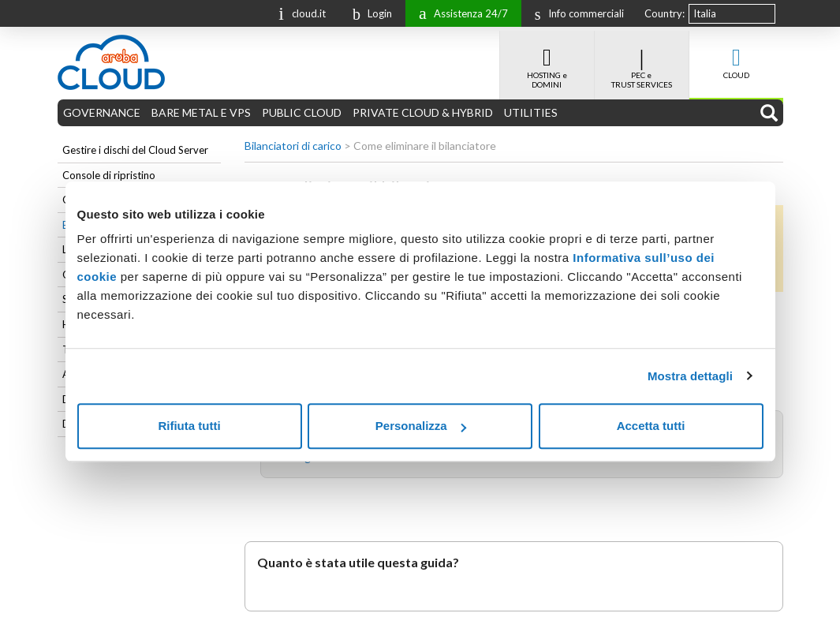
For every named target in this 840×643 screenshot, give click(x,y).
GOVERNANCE (102, 112)
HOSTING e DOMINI (547, 60)
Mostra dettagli (690, 376)
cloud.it (298, 12)
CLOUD (736, 55)
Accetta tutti (651, 426)
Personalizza (421, 426)
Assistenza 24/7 (459, 12)
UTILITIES (531, 112)
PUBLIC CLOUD (302, 112)
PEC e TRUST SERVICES (642, 60)
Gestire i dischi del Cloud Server (135, 150)
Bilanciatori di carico (293, 146)
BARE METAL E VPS (201, 112)
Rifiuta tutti (189, 426)
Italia (705, 13)
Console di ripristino (109, 175)
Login (368, 13)
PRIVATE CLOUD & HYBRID (423, 112)
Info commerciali (575, 13)
